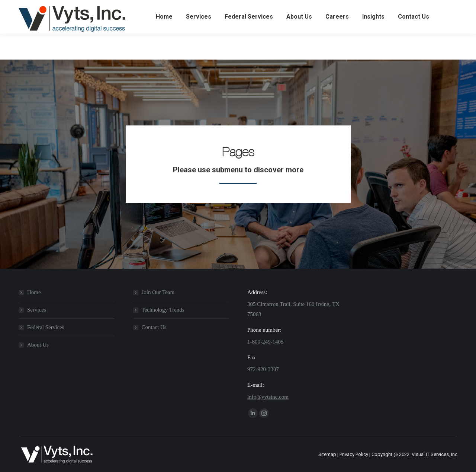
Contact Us (154, 327)
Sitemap (327, 454)
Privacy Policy (354, 454)
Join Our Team (158, 292)
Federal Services (46, 327)
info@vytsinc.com (268, 397)
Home (34, 292)
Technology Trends (163, 310)
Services (37, 310)
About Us (38, 345)
